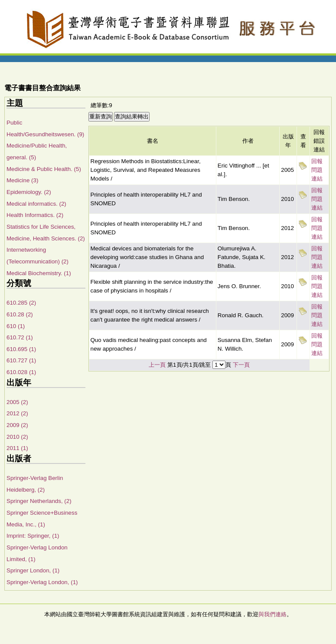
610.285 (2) (21, 303)
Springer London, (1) (33, 570)
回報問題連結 (317, 170)
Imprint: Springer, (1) (33, 536)
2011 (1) (17, 448)
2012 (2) (17, 413)
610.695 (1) (21, 349)
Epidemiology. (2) (29, 192)
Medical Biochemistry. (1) (39, 273)
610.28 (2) (20, 314)
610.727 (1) (21, 360)
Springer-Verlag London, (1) (42, 582)
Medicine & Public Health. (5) (44, 169)
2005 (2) (17, 402)
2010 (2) (17, 437)
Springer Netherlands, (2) (39, 501)
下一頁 (241, 365)
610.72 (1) (20, 337)
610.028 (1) (21, 372)
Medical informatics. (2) (36, 204)
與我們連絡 (272, 614)
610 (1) (16, 326)
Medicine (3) (22, 180)
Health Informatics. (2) (35, 215)
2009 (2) (17, 425)
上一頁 (157, 365)
